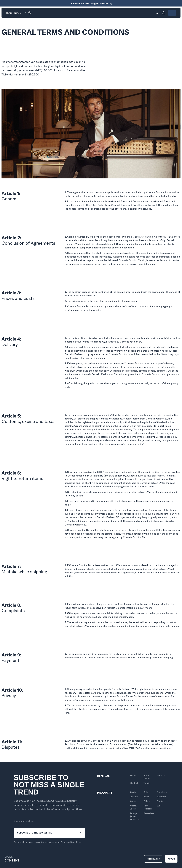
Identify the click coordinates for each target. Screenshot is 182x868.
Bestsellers (149, 813)
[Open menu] (172, 13)
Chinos (147, 801)
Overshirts (162, 792)
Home (133, 775)
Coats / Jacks (134, 807)
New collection (148, 807)
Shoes (133, 801)
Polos (146, 797)
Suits (146, 792)
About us (161, 775)
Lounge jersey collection (135, 816)
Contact (134, 783)
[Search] (157, 13)
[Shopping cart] (164, 13)
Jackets (134, 797)
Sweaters (161, 797)
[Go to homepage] (49, 13)
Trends (147, 783)
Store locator (147, 777)
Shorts (160, 801)
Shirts (133, 792)
